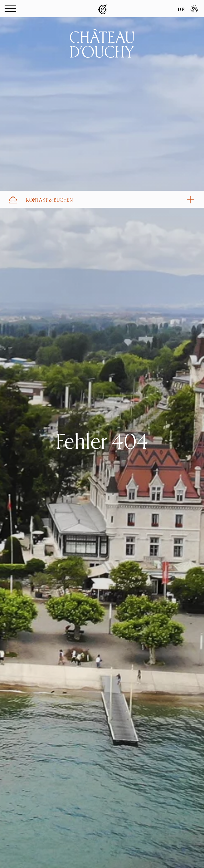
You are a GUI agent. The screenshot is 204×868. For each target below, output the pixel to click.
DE (181, 10)
